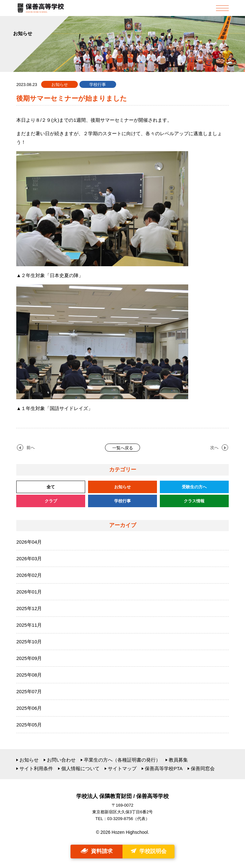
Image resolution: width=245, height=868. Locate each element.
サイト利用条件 (36, 768)
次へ (214, 448)
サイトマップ (122, 768)
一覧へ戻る (123, 448)
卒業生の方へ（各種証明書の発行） (122, 760)
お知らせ (29, 760)
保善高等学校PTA (164, 768)
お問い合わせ (61, 760)
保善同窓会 (203, 768)
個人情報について (80, 768)
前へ (31, 448)
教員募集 (178, 760)
